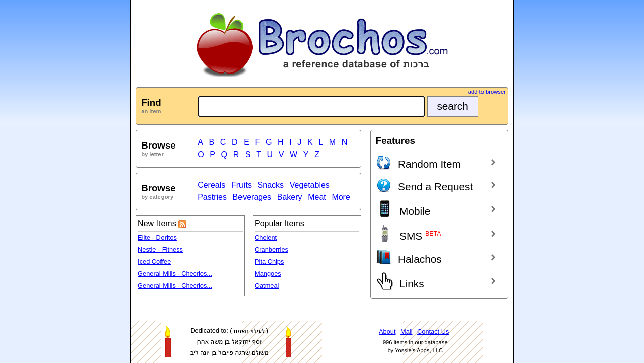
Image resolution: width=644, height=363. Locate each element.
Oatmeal (267, 286)
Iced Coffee (154, 262)
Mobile (403, 209)
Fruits (242, 185)
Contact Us (433, 332)
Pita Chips (269, 262)
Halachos (409, 257)
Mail (406, 332)
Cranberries (271, 249)
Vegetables (310, 185)
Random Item (418, 162)
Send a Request (424, 185)
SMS (409, 233)
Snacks (271, 185)
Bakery (290, 197)
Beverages (252, 197)
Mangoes (268, 274)
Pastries (212, 197)
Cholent (266, 237)
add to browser (487, 92)
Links (400, 281)
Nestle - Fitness (160, 249)
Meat (317, 197)
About (387, 332)
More (341, 197)
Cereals (212, 185)
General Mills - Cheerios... (175, 274)
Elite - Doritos (157, 237)
